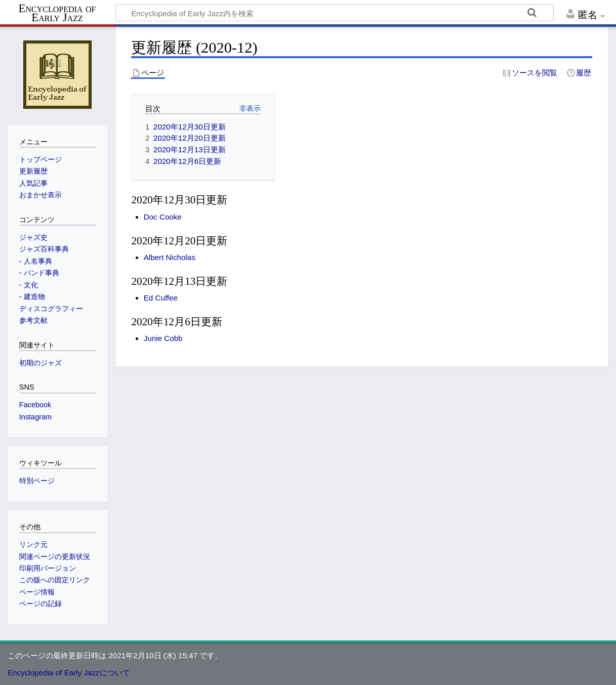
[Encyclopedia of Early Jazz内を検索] (335, 13)
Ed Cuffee (161, 298)
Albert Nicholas (170, 257)
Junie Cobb (163, 338)
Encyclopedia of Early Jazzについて (69, 673)
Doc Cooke (163, 217)
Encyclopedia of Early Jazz (57, 13)
